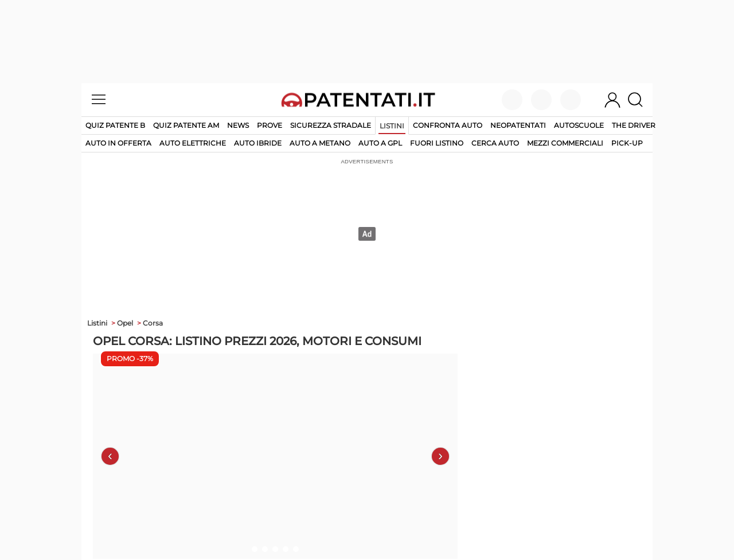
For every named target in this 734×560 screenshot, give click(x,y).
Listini (392, 126)
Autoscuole (579, 125)
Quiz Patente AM (186, 125)
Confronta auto (448, 125)
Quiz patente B (115, 125)
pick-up (627, 143)
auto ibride (258, 143)
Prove (270, 125)
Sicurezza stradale (331, 125)
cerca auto (495, 143)
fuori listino (437, 143)
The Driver (634, 125)
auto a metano (320, 143)
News (238, 125)
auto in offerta (118, 143)
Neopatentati (518, 125)
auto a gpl (380, 143)
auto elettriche (193, 143)
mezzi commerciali (565, 143)
